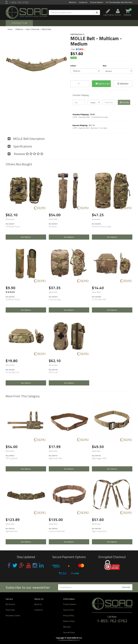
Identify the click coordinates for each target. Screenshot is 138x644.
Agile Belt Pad (11, 531)
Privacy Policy (69, 615)
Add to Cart (102, 84)
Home (10, 29)
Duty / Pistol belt (33, 29)
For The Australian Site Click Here (119, 2)
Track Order (10, 610)
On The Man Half (99, 299)
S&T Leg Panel (12, 458)
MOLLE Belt (46, 29)
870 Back (53, 227)
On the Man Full (12, 372)
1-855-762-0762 (19, 2)
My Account (10, 604)
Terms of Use (69, 610)
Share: (78, 49)
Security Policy (69, 632)
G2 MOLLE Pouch (13, 299)
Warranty (67, 627)
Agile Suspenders (99, 531)
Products (19, 23)
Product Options (97, 2)
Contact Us (83, 2)
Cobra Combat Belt (57, 531)
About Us (73, 2)
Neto (78, 640)
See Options (26, 237)
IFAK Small (53, 372)
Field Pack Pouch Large (102, 227)
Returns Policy (69, 621)
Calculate (125, 102)
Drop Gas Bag (55, 299)
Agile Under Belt (55, 458)
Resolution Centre (13, 615)
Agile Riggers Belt (99, 458)
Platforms (19, 29)
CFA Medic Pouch (13, 227)
